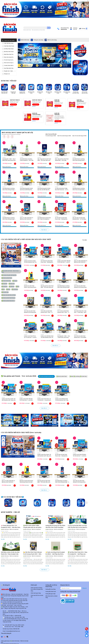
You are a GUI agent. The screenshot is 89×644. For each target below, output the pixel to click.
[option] (44, 55)
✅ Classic (15, 281)
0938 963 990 (64, 29)
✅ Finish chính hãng (6, 281)
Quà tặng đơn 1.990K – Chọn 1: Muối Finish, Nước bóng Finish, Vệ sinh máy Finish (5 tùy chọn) (9, 160)
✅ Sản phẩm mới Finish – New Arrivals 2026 (10, 272)
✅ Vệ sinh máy (5, 292)
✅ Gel (3, 289)
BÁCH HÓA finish (25, 40)
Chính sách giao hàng (36, 593)
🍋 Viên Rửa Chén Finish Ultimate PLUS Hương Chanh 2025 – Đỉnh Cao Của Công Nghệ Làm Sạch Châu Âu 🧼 (33, 553)
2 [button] (44, 66)
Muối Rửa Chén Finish (58, 93)
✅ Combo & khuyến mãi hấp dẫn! (9, 275)
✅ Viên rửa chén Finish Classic (8, 298)
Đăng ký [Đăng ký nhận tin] (85, 588)
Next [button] (69, 55)
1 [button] (43, 66)
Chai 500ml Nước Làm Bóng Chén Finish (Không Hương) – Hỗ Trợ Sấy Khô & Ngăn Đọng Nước (62, 482)
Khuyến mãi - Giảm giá (13, 93)
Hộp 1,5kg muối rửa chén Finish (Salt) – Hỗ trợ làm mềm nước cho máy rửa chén (44, 160)
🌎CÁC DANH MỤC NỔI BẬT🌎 (12, 497)
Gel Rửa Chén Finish (40, 93)
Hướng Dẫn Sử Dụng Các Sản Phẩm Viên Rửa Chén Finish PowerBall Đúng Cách (55, 527)
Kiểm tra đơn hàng (52, 40)
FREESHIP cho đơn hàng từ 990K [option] (53, 136)
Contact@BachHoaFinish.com (13, 631)
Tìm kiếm (85, 240)
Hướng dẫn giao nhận (50, 594)
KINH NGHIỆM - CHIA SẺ (10, 512)
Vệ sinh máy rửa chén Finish (76, 93)
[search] (49, 28)
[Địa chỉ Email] (74, 588)
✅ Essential (4, 284)
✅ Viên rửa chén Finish (7, 278)
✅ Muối (8, 289)
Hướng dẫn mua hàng (50, 589)
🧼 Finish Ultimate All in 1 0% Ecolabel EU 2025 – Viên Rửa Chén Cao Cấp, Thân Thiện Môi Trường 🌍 (11, 527)
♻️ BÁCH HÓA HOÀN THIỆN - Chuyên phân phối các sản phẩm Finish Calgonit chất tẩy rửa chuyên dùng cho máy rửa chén (33, 527)
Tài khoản (75, 28)
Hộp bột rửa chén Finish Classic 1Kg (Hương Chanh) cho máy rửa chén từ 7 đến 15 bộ (27, 482)
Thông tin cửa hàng (38, 40)
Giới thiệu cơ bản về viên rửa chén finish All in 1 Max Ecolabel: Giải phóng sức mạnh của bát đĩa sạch (10, 553)
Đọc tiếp (3, 539)
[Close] (88, 1)
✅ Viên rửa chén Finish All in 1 (8, 301)
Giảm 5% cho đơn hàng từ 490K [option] (68, 136)
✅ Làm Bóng (15, 289)
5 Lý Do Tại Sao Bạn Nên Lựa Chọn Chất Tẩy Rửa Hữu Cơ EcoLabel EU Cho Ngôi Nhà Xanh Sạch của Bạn (77, 527)
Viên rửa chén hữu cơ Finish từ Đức (38, 30)
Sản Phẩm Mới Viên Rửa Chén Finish (4, 93)
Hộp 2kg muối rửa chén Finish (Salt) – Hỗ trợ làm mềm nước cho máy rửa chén (47, 287)
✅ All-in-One (12, 284)
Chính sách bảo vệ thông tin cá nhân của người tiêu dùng (37, 589)
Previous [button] (20, 55)
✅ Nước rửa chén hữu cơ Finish (9, 295)
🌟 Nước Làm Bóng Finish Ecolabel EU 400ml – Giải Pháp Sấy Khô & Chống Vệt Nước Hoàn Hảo (55, 553)
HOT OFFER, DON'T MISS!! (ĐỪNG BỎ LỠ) (17, 133)
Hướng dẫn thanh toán (51, 592)
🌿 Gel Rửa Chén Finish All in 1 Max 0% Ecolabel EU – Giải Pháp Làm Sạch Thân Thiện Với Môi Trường (78, 553)
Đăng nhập (75, 29)
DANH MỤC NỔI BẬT (9, 81)
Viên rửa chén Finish (27, 30)
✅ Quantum (4, 287)
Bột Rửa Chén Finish (49, 93)
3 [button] (46, 66)
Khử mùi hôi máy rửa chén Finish (85, 93)
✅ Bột (17, 287)
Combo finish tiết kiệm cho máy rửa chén (22, 93)
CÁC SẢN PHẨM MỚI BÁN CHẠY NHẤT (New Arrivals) (21, 433)
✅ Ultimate (12, 287)
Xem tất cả (44, 230)
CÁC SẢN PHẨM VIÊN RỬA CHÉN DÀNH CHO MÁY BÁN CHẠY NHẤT (26, 239)
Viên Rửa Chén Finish (31, 93)
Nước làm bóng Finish (67, 93)
